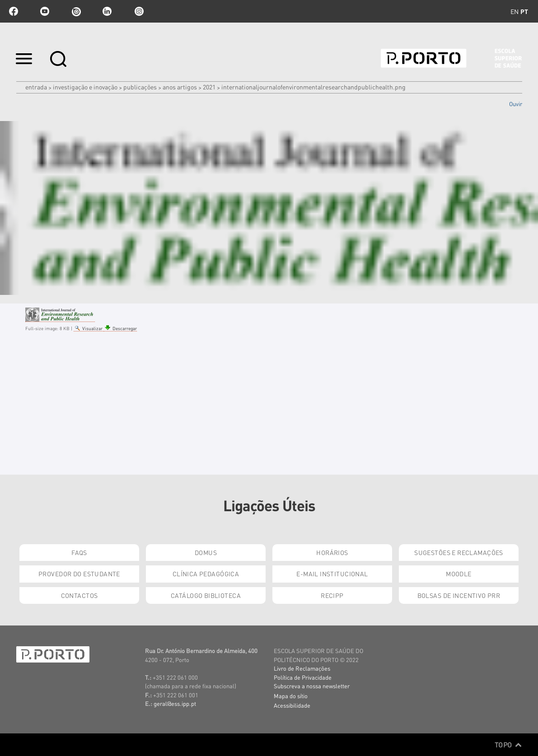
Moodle (459, 574)
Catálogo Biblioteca (206, 595)
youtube (45, 11)
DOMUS (206, 552)
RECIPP (332, 595)
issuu (76, 11)
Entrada (36, 87)
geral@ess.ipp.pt (175, 703)
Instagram (138, 11)
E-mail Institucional (332, 574)
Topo (508, 745)
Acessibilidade (292, 705)
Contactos (80, 595)
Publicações (140, 87)
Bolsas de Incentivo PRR (459, 595)
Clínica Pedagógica (206, 574)
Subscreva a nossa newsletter (312, 686)
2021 (209, 87)
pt (524, 11)
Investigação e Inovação (85, 87)
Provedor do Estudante (79, 574)
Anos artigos (180, 87)
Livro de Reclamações (302, 668)
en (515, 11)
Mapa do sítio (291, 696)
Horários (332, 552)
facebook (14, 11)
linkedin (107, 11)
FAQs (79, 552)
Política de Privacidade (303, 677)
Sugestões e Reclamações (459, 552)
